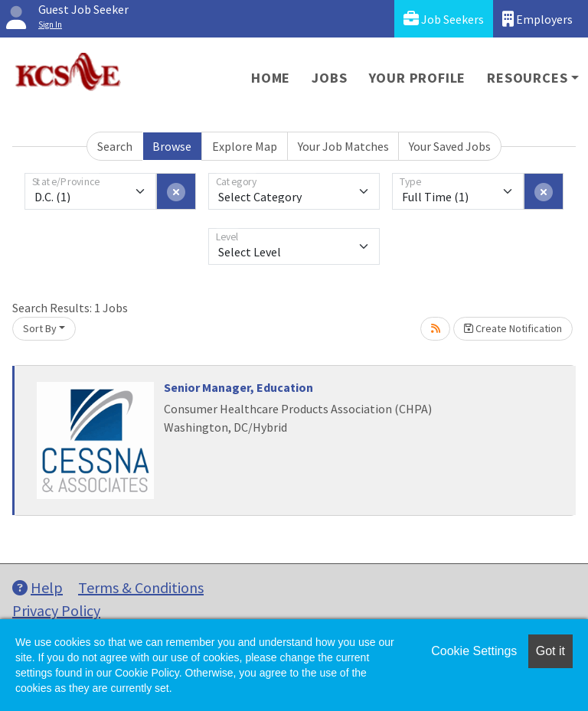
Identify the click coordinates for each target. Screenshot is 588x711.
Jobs (329, 78)
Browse (172, 146)
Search (115, 146)
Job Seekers (444, 19)
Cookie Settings (474, 651)
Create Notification (513, 328)
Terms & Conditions (141, 587)
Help (38, 587)
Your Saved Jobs (450, 146)
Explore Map (245, 146)
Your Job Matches (343, 146)
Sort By (40, 328)
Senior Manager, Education (238, 387)
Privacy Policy (56, 610)
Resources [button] (527, 78)
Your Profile (418, 78)
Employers (537, 19)
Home (271, 78)
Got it (550, 651)
